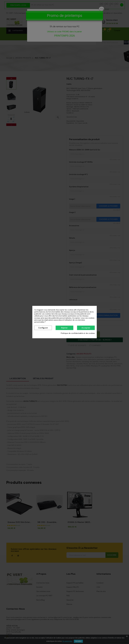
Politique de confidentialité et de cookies (78, 333)
